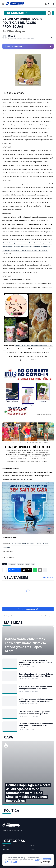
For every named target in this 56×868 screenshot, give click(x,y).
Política (32, 846)
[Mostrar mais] (45, 570)
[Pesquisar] (53, 4)
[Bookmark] (49, 13)
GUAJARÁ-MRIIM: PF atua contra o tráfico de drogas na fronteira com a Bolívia (35, 688)
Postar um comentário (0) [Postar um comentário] (28, 609)
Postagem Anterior (10, 616)
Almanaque (17, 13)
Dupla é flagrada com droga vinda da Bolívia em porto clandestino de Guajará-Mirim (36, 675)
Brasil (4, 846)
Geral (28, 564)
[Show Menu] (3, 4)
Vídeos (32, 849)
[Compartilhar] (52, 37)
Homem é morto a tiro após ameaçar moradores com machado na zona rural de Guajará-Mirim (35, 662)
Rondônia (6, 849)
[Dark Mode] (49, 4)
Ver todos (47, 578)
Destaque (21, 564)
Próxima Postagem (46, 616)
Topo (33, 564)
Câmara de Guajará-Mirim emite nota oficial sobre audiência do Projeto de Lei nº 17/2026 (36, 725)
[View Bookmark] (46, 4)
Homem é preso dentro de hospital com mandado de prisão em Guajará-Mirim (34, 713)
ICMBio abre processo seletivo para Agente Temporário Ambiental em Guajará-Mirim (36, 700)
